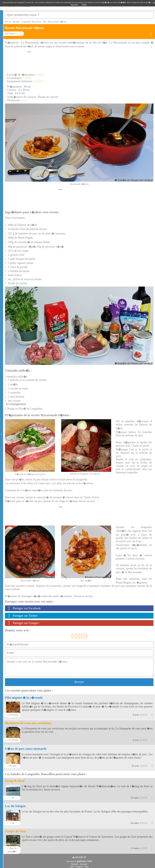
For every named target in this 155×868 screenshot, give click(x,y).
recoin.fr (81, 855)
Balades (75, 863)
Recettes (84, 863)
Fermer (84, 4)
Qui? (72, 865)
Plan (87, 865)
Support (79, 865)
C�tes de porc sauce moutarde (26, 747)
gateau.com (84, 859)
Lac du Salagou (15, 804)
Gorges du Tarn (15, 830)
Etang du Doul (15, 779)
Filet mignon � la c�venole (24, 696)
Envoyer (79, 680)
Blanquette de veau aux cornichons (28, 721)
